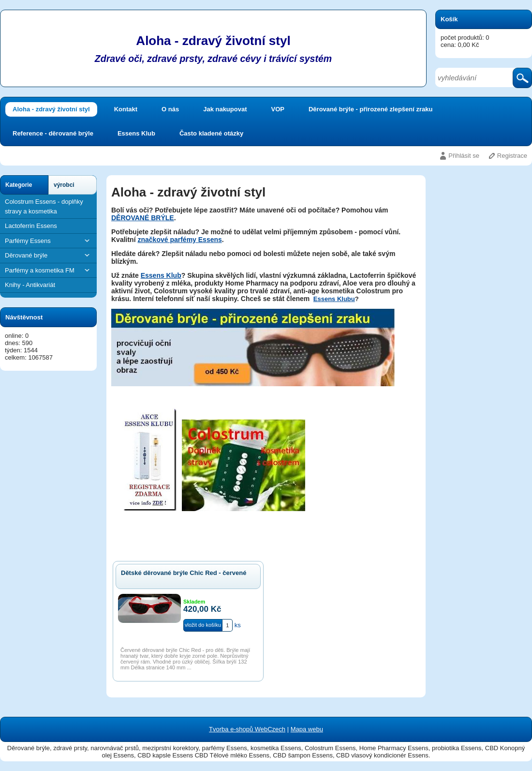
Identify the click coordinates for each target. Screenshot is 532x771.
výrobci (64, 185)
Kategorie (19, 185)
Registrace (512, 156)
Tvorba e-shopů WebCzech (247, 729)
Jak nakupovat (225, 109)
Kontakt (126, 109)
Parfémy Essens (48, 241)
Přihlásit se (464, 156)
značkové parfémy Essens (179, 240)
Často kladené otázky (211, 133)
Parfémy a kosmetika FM (48, 270)
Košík (449, 19)
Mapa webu (307, 729)
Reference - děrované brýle (53, 133)
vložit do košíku (203, 625)
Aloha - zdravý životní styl (51, 109)
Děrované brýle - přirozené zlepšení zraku (370, 109)
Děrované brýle (48, 255)
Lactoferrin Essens (31, 226)
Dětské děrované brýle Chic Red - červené (184, 573)
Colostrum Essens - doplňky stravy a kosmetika (44, 206)
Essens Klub (136, 133)
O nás (170, 109)
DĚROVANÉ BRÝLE (143, 218)
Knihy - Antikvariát (30, 285)
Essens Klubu (334, 299)
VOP (278, 109)
